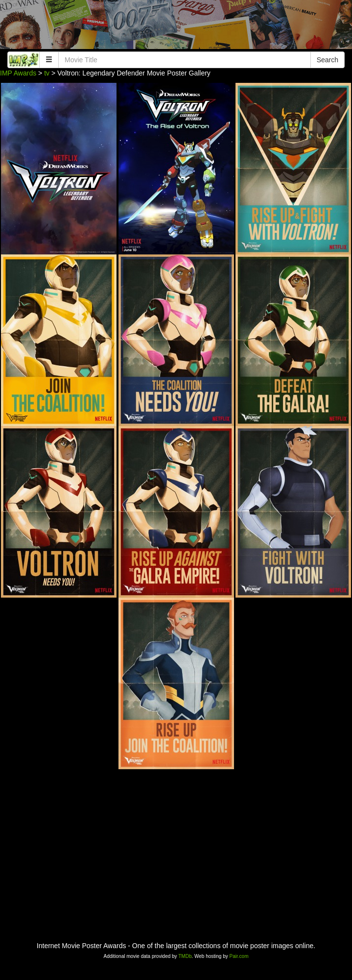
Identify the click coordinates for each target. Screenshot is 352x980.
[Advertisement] (176, 27)
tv (47, 73)
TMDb (185, 956)
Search (328, 60)
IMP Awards (18, 73)
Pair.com (239, 956)
